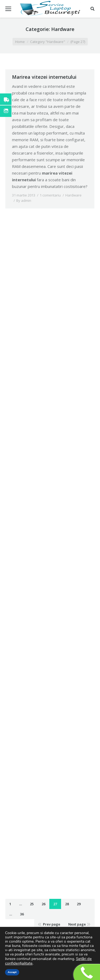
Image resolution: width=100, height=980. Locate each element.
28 (67, 904)
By (24, 200)
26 (43, 904)
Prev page (52, 924)
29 (79, 904)
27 (55, 904)
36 (22, 914)
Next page (77, 924)
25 (32, 904)
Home (20, 42)
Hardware (73, 195)
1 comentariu (50, 195)
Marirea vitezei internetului (44, 77)
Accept (12, 972)
